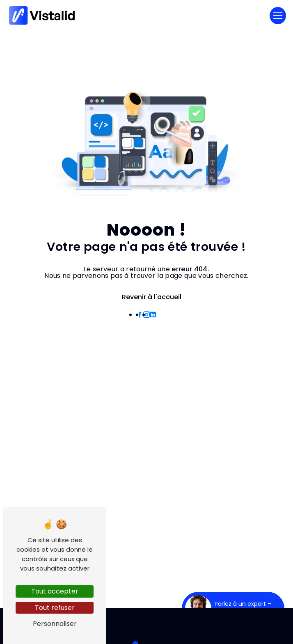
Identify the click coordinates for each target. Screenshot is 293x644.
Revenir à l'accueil (147, 297)
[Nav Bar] (278, 16)
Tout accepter (55, 591)
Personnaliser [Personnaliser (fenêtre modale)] (55, 624)
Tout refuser (55, 608)
